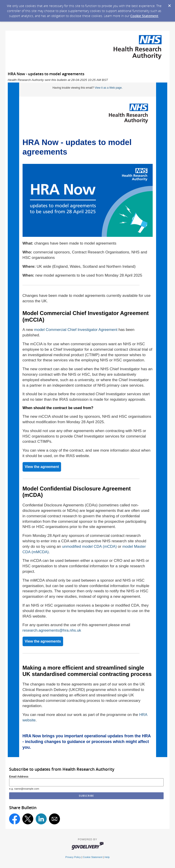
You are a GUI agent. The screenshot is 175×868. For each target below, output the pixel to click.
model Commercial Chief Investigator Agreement (76, 330)
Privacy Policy (73, 857)
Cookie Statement (144, 16)
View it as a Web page (108, 88)
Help (107, 857)
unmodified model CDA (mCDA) (89, 547)
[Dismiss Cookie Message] (169, 4)
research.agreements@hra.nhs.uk (52, 630)
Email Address (19, 777)
